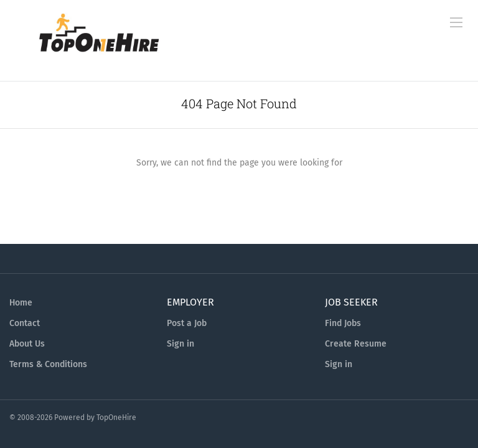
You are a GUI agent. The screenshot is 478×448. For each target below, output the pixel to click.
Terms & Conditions (48, 364)
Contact (25, 323)
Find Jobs (343, 323)
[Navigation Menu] (456, 22)
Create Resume (356, 344)
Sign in (180, 344)
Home (21, 303)
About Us (27, 344)
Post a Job (187, 323)
